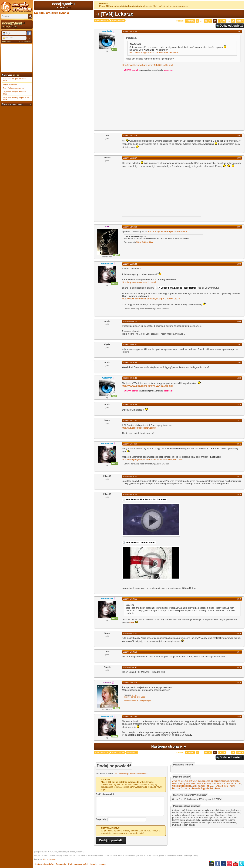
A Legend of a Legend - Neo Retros (177, 288)
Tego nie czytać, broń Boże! (135, 697)
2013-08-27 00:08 (130, 321)
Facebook (217, 864)
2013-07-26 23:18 (130, 136)
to (133, 695)
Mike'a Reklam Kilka (144, 242)
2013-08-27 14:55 (130, 494)
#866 (239, 321)
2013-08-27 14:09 (130, 444)
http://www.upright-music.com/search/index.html (154, 52)
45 (220, 21)
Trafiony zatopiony (186, 783)
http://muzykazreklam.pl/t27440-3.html (167, 231)
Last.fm (229, 864)
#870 (239, 405)
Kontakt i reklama (98, 864)
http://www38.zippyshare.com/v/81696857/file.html (147, 386)
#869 (239, 378)
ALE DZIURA (191, 781)
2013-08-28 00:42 (130, 667)
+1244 (115, 283)
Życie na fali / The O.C (203, 786)
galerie (16, 75)
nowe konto (7, 41)
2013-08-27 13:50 (130, 421)
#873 (239, 476)
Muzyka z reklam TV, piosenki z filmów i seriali (17, 7)
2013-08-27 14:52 (130, 476)
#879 (239, 683)
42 (206, 21)
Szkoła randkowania (191, 788)
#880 (239, 717)
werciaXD (107, 31)
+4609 (116, 708)
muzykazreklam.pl (101, 21)
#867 (239, 345)
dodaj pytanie (64, 5)
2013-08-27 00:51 (130, 345)
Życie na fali (178, 781)
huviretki (107, 682)
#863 (239, 158)
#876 (239, 633)
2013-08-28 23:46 (130, 717)
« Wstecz (190, 21)
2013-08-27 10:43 (130, 363)
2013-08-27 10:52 (130, 405)
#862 (239, 136)
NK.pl (223, 864)
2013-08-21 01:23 (130, 227)
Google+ (211, 864)
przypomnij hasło (25, 41)
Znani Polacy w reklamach (14, 88)
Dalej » (240, 21)
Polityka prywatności (78, 864)
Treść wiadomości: (105, 794)
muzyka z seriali (118, 21)
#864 (239, 227)
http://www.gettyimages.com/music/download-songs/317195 (152, 459)
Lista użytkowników (44, 864)
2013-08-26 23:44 (130, 264)
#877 (239, 652)
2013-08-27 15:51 (130, 633)
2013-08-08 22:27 (130, 158)
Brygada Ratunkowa (211, 788)
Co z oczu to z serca (182, 786)
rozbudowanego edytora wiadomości (131, 773)
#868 (239, 363)
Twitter (241, 864)
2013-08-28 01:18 (130, 683)
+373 (114, 49)
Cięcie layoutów (49, 859)
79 (233, 21)
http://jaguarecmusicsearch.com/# (139, 282)
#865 (239, 264)
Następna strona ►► (169, 746)
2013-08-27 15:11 (130, 599)
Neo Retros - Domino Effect (140, 543)
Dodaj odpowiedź (231, 26)
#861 (239, 32)
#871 (239, 421)
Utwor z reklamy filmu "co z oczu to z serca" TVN (219, 783)
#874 (239, 494)
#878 (239, 667)
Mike (107, 227)
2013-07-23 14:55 (130, 32)
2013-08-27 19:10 (130, 652)
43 (210, 21)
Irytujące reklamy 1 (11, 84)
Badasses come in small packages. (137, 701)
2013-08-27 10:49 (130, 378)
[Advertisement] (150, 99)
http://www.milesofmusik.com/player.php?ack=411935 (151, 299)
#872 (239, 444)
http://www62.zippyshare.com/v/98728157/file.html (147, 65)
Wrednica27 (107, 264)
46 (224, 21)
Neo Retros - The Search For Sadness (146, 499)
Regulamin (61, 864)
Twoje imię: (101, 819)
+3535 (116, 255)
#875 (239, 599)
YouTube (235, 864)
